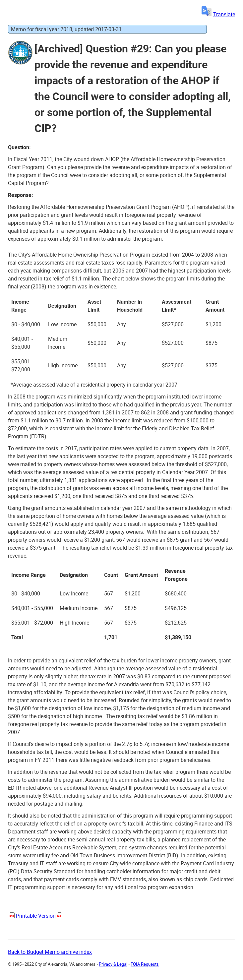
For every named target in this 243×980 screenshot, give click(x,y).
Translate (218, 14)
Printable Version (36, 916)
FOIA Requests (145, 964)
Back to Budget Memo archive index (50, 952)
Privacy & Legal (113, 964)
